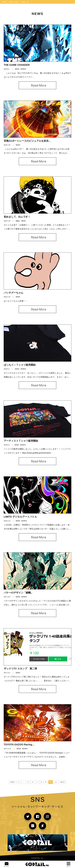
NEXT (63, 782)
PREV (12, 782)
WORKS (23, 69)
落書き (18, 221)
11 (56, 782)
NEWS (17, 69)
